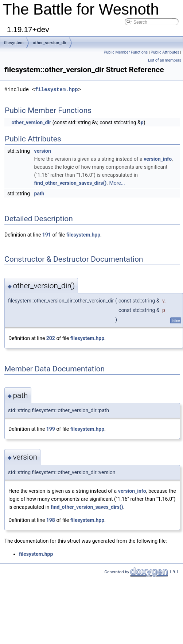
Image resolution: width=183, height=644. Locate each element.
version (43, 151)
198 (51, 520)
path (39, 194)
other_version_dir (50, 43)
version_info (158, 159)
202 (51, 338)
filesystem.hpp (57, 89)
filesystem (14, 43)
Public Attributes (165, 52)
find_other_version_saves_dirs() (71, 183)
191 (47, 235)
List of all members (165, 60)
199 (51, 429)
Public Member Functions (126, 52)
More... (117, 183)
